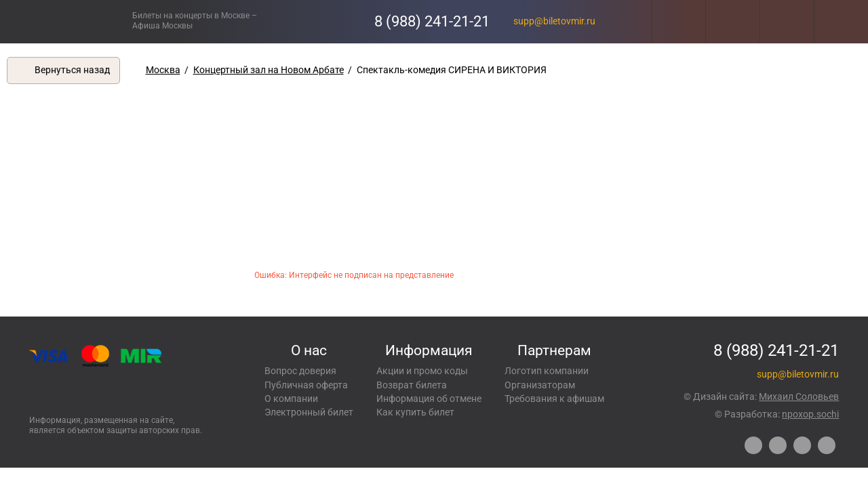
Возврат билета (412, 385)
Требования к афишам (554, 399)
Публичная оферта (306, 385)
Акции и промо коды (422, 371)
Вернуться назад (72, 70)
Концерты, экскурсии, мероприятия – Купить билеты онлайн (66, 21)
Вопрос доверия (300, 371)
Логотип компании (547, 371)
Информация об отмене (429, 399)
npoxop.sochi (810, 414)
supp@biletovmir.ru (554, 21)
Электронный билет (309, 412)
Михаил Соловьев (799, 396)
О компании (291, 399)
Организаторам (540, 385)
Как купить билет (415, 412)
